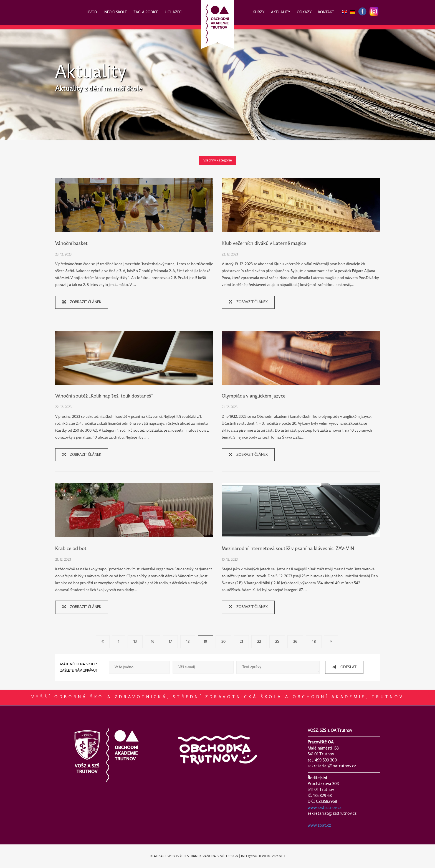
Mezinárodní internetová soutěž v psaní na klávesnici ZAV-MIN (288, 549)
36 (295, 642)
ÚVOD (92, 12)
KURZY (259, 12)
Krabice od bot (71, 549)
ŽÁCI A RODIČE (146, 12)
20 (223, 642)
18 (188, 642)
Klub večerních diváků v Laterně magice (264, 244)
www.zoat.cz (319, 826)
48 (314, 642)
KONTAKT (326, 12)
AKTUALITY (281, 12)
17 (170, 642)
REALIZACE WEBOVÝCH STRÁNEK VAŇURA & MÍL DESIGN (194, 856)
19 (205, 642)
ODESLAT (342, 667)
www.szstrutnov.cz (325, 808)
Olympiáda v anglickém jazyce (254, 396)
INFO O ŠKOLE (115, 12)
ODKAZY (304, 12)
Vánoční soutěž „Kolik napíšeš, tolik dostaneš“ (104, 396)
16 (153, 642)
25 (277, 642)
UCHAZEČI (174, 12)
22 (259, 642)
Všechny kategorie (218, 160)
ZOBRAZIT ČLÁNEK (80, 302)
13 (135, 642)
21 (241, 642)
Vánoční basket (71, 244)
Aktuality (91, 73)
